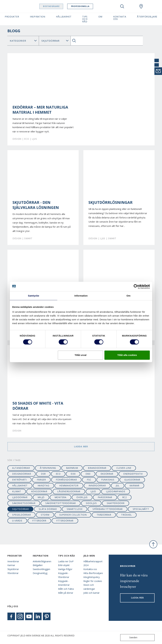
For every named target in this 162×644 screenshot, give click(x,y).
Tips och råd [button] (85, 19)
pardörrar (105, 497)
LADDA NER (137, 598)
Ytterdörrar (13, 573)
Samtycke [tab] (34, 296)
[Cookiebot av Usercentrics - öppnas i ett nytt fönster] (136, 287)
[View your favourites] (132, 6)
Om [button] (100, 17)
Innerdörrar (13, 561)
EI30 (73, 474)
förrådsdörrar (66, 480)
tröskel (126, 515)
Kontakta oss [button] (120, 18)
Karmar (11, 565)
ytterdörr (39, 521)
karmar (134, 486)
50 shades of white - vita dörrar (38, 406)
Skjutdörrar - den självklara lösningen (36, 205)
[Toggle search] (122, 6)
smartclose (75, 509)
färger (41, 480)
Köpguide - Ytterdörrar (64, 575)
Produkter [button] (12, 17)
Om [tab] (128, 296)
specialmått (141, 509)
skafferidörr (116, 503)
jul (118, 486)
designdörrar (22, 474)
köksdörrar (39, 491)
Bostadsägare (59, 6)
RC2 (125, 497)
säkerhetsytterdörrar (61, 503)
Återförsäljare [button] (147, 17)
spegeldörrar (21, 515)
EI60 (88, 474)
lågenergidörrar (69, 491)
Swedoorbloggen (41, 569)
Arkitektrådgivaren (42, 561)
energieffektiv (133, 474)
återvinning (48, 468)
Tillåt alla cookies (127, 355)
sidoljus (91, 503)
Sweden (129, 638)
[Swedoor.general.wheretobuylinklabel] (141, 6)
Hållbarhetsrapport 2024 (93, 563)
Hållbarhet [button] (64, 17)
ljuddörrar (20, 497)
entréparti (19, 480)
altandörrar (21, 468)
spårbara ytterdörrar (108, 509)
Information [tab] (81, 296)
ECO (58, 474)
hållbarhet (20, 486)
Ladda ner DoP (66, 561)
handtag (44, 486)
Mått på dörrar (66, 593)
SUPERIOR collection (73, 515)
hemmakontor (69, 486)
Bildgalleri (38, 565)
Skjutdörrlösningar (111, 202)
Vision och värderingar (89, 587)
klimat (17, 491)
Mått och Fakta (66, 589)
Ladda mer (81, 446)
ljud (93, 491)
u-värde (17, 521)
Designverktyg (40, 573)
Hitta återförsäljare (93, 573)
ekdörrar (107, 474)
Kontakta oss (90, 569)
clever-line (124, 468)
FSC (89, 480)
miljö (41, 497)
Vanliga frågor (65, 569)
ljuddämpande (116, 491)
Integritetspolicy (92, 577)
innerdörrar (97, 486)
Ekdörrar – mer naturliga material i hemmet (40, 110)
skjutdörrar (20, 509)
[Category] (23, 41)
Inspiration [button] (38, 17)
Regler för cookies (93, 581)
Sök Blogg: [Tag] (55, 41)
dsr (43, 474)
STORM (45, 515)
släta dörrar (48, 509)
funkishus (108, 480)
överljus (82, 497)
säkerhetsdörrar (24, 503)
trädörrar (104, 515)
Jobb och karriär (91, 593)
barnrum (72, 468)
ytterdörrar (65, 521)
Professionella (88, 6)
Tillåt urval (80, 355)
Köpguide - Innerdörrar (64, 583)
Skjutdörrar (13, 569)
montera (61, 497)
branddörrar (97, 468)
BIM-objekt (64, 565)
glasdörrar (132, 480)
